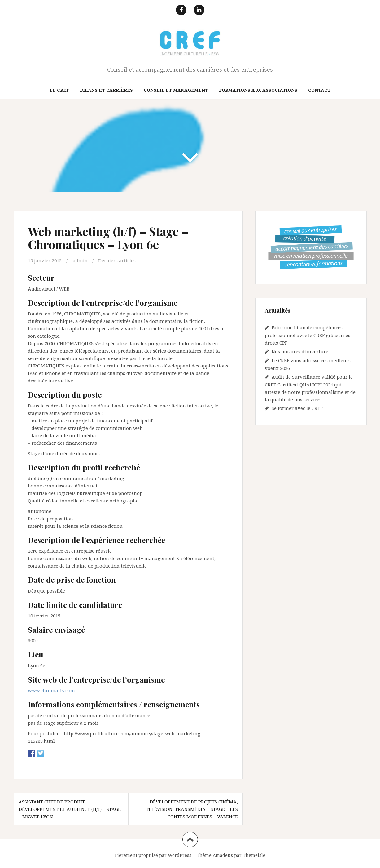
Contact (319, 90)
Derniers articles (117, 260)
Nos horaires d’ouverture (300, 351)
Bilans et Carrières (106, 90)
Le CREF (59, 90)
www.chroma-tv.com (51, 690)
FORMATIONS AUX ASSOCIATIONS (258, 90)
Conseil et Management (176, 90)
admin (80, 260)
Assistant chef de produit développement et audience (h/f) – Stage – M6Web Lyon (70, 809)
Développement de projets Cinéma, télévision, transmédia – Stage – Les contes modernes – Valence (192, 809)
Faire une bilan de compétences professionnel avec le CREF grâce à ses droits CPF (308, 335)
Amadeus (223, 855)
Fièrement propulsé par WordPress (153, 855)
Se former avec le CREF (297, 408)
